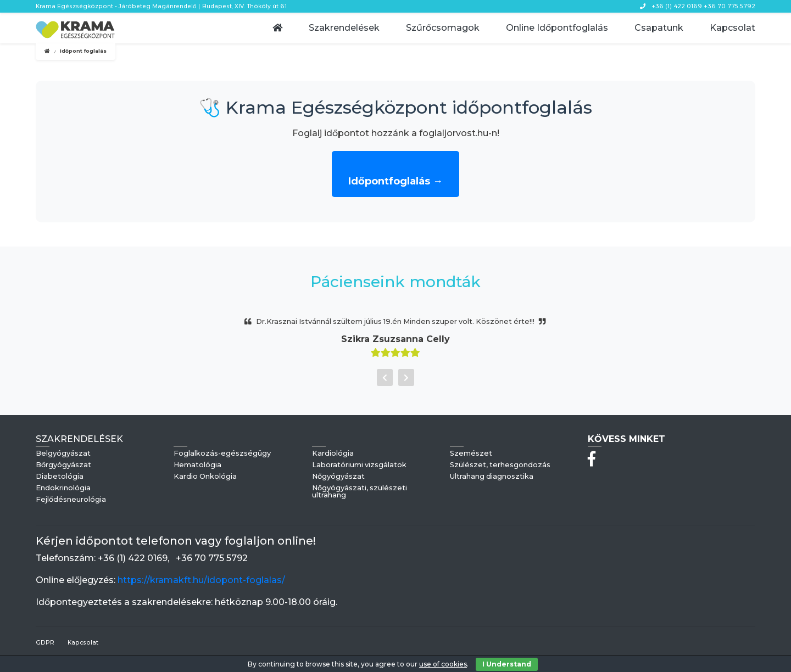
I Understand (507, 664)
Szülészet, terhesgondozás (500, 465)
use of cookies (443, 664)
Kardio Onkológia (205, 477)
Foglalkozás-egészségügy (222, 454)
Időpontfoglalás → (396, 181)
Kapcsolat (83, 643)
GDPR (45, 643)
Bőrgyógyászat (63, 465)
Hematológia (197, 465)
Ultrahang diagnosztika (492, 477)
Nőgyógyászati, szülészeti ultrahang (360, 492)
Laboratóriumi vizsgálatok (359, 465)
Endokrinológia (63, 488)
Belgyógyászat (63, 454)
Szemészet (471, 454)
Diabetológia (60, 477)
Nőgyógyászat (338, 477)
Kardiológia (333, 454)
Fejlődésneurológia (71, 500)
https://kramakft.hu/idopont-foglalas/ (201, 580)
